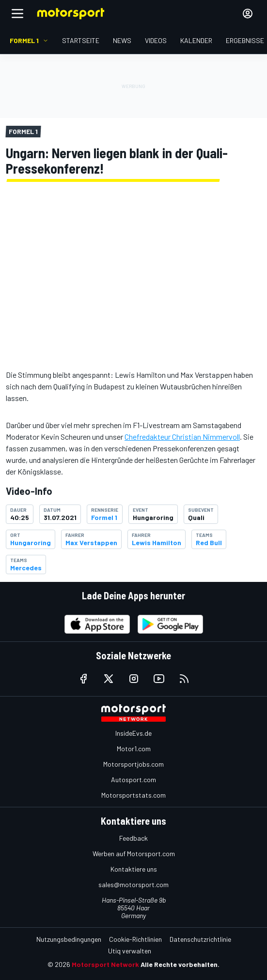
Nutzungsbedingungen (69, 939)
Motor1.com (134, 749)
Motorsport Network (105, 964)
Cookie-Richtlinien (135, 939)
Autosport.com (133, 780)
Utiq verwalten (130, 951)
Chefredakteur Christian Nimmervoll (182, 437)
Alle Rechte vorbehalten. (180, 964)
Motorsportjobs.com (133, 764)
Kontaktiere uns (134, 869)
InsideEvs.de (133, 733)
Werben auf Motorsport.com (134, 854)
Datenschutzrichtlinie (200, 939)
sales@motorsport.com (133, 884)
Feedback (133, 838)
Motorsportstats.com (133, 795)
